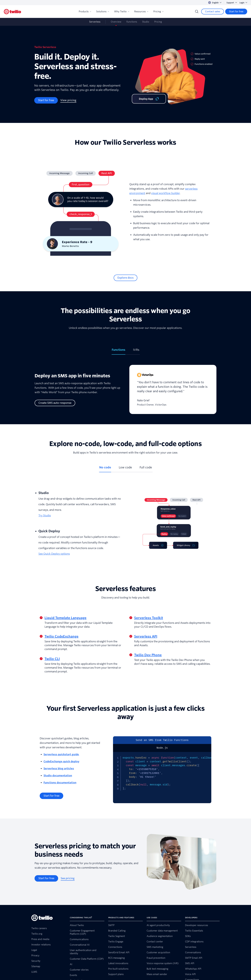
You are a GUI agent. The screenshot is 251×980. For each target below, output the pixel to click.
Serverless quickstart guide (61, 754)
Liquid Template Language (65, 618)
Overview (116, 22)
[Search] (197, 12)
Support (232, 3)
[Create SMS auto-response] (55, 403)
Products (85, 12)
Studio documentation (58, 776)
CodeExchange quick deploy (61, 761)
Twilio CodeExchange (61, 636)
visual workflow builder (165, 193)
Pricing (158, 12)
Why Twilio (122, 12)
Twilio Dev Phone (148, 655)
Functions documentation (60, 783)
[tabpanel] (125, 392)
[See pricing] (68, 878)
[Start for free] (236, 12)
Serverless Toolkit (149, 618)
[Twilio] (12, 12)
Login (243, 3)
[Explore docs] (125, 278)
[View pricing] (68, 100)
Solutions (103, 12)
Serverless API (146, 636)
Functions (132, 22)
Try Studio (45, 516)
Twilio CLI (52, 659)
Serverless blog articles (59, 769)
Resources (141, 12)
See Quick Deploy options (54, 554)
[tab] (119, 351)
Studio (146, 22)
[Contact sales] (213, 12)
